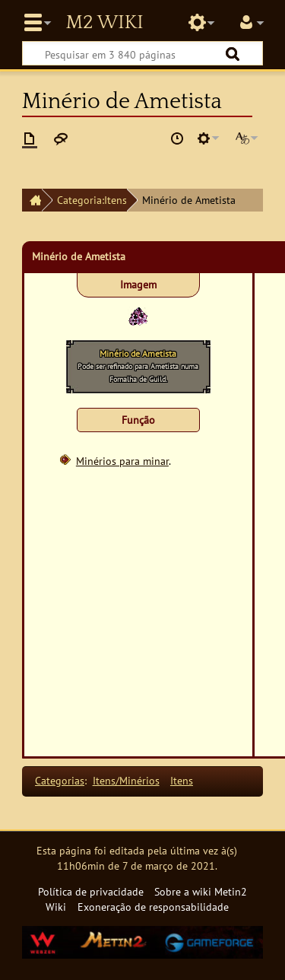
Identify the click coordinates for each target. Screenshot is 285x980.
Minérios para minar (122, 461)
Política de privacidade (91, 891)
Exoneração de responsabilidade (153, 907)
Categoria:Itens (92, 200)
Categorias (60, 780)
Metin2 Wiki (104, 23)
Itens (182, 780)
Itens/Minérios (126, 780)
